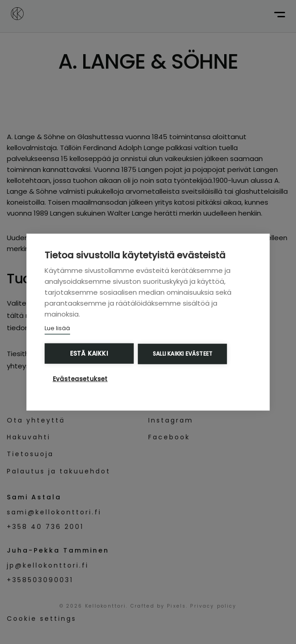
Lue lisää (57, 328)
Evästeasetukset (80, 379)
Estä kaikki (89, 354)
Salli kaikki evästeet (183, 354)
